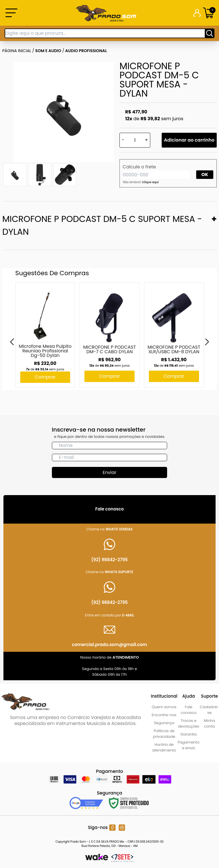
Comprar (45, 377)
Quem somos (164, 707)
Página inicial (17, 51)
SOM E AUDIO (48, 51)
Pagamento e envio (188, 745)
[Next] (207, 342)
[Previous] (12, 342)
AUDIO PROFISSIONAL (86, 51)
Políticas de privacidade (164, 734)
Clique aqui (150, 182)
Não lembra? (141, 182)
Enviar (109, 472)
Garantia (189, 734)
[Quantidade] (135, 140)
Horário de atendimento (164, 747)
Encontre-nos (164, 715)
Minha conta (209, 723)
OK (205, 174)
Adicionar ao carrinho (189, 140)
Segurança (164, 723)
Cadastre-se (209, 710)
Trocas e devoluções (189, 723)
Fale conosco (188, 710)
